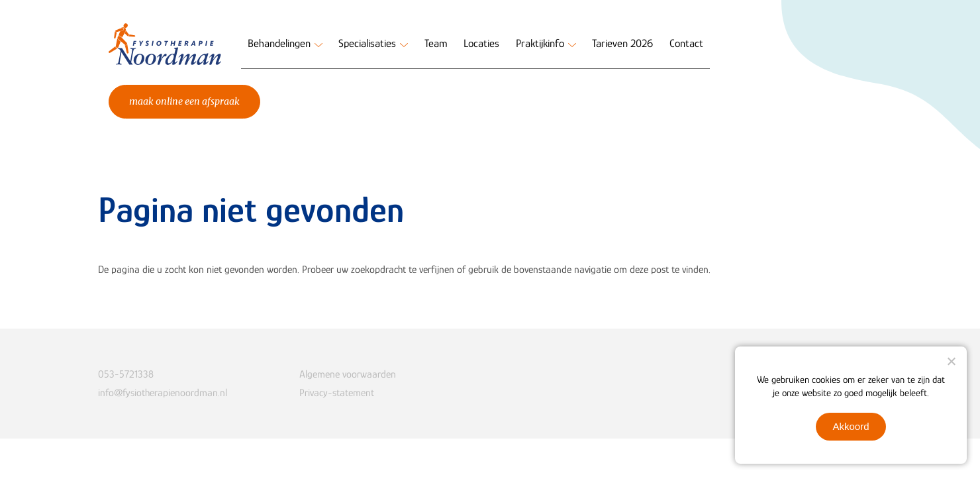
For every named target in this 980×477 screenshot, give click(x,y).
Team (436, 43)
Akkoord (851, 426)
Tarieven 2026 (622, 43)
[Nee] (951, 361)
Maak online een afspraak (184, 101)
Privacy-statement (337, 393)
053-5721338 (126, 374)
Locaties (481, 43)
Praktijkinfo (540, 43)
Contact (686, 43)
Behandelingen (279, 43)
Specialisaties (367, 43)
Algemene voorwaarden (348, 374)
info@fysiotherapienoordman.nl (163, 393)
